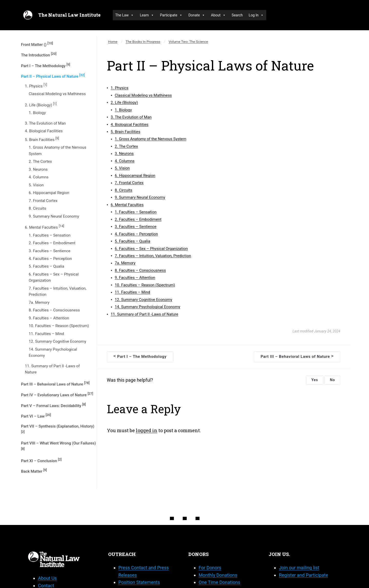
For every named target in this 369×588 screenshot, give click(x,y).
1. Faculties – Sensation (50, 235)
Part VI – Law (36, 416)
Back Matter (34, 471)
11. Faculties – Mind (46, 334)
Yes (315, 380)
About (218, 15)
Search (237, 15)
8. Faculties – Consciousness (54, 310)
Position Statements (139, 582)
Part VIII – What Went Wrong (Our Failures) (58, 446)
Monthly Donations (218, 575)
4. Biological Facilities (44, 131)
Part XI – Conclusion (41, 460)
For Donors (210, 568)
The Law (125, 15)
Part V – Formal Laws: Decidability (53, 405)
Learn (147, 15)
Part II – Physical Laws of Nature (53, 76)
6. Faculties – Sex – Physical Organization (54, 277)
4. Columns (39, 177)
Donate (197, 15)
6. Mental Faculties (44, 227)
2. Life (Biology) (41, 105)
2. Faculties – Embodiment (52, 243)
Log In (256, 15)
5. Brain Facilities (42, 139)
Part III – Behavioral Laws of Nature (55, 384)
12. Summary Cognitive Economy (58, 341)
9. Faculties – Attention (49, 318)
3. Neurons (38, 169)
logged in (147, 430)
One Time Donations (219, 582)
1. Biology (37, 113)
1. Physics (36, 86)
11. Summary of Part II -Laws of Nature (52, 369)
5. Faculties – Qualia (47, 266)
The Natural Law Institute (69, 15)
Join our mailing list (299, 568)
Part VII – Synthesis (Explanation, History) (58, 429)
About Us (47, 578)
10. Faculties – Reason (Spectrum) (59, 326)
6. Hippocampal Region (49, 193)
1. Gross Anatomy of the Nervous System (58, 150)
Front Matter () (37, 44)
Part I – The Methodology (46, 65)
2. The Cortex (40, 161)
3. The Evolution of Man (45, 123)
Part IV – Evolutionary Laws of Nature (57, 394)
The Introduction (39, 55)
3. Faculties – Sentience (50, 251)
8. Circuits (37, 208)
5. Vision (36, 185)
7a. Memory (39, 302)
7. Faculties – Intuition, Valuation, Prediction (58, 291)
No (332, 380)
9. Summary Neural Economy (54, 216)
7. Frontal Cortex (43, 201)
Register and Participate (303, 575)
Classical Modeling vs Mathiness (57, 94)
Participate (171, 15)
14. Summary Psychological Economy (53, 352)
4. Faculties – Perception (50, 259)
